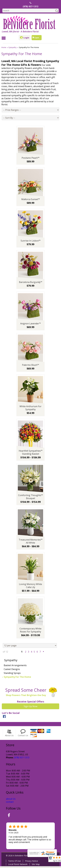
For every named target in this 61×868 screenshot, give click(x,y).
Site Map (35, 866)
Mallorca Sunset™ (31, 201)
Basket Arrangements (15, 667)
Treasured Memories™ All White (31, 543)
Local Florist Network (17, 866)
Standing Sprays (12, 675)
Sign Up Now (30, 708)
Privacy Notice (31, 863)
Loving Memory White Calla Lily (30, 587)
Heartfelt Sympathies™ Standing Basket (31, 454)
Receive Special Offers (30, 703)
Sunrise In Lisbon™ (31, 242)
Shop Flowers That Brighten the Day (25, 697)
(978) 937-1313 (30, 7)
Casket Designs (12, 671)
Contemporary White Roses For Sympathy (30, 632)
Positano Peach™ (30, 160)
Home (4, 47)
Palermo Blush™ (30, 367)
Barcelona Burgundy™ (31, 284)
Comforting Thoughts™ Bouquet (30, 499)
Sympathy (12, 47)
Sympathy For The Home (17, 679)
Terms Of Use (14, 863)
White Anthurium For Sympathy (30, 410)
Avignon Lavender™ (30, 325)
